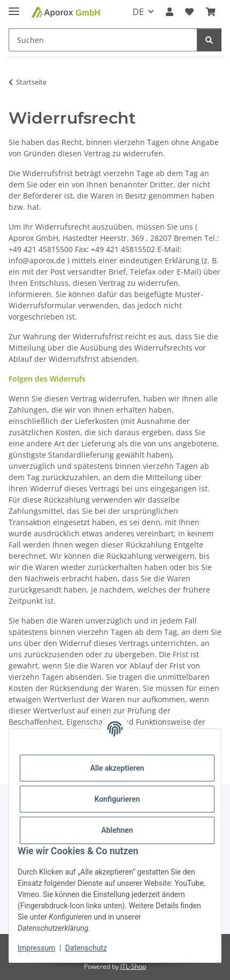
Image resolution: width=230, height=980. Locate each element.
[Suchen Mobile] (103, 40)
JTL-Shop (133, 966)
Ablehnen (117, 830)
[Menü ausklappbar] (14, 7)
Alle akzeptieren (117, 768)
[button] (170, 12)
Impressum (36, 948)
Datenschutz (86, 948)
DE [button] (138, 12)
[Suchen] (209, 40)
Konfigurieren (117, 799)
